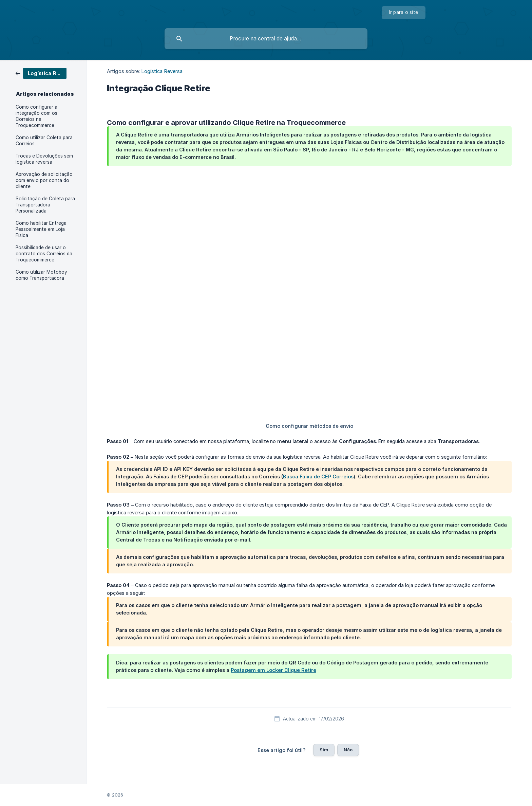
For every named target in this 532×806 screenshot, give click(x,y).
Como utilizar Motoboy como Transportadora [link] (41, 275)
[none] (404, 13)
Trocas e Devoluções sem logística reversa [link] (44, 159)
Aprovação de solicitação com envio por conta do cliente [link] (44, 180)
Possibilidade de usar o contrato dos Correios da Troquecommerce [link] (44, 254)
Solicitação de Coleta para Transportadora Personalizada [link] (45, 205)
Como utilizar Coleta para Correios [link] (44, 141)
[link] (41, 73)
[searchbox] (266, 39)
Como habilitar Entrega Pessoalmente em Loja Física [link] (41, 229)
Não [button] (348, 750)
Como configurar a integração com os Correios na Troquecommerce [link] (36, 116)
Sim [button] (324, 750)
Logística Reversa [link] (162, 71)
